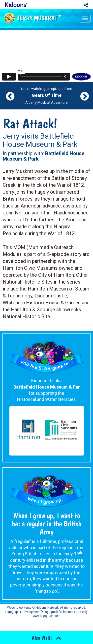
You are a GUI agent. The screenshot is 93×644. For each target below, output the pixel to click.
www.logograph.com (47, 616)
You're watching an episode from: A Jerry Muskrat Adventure (47, 96)
